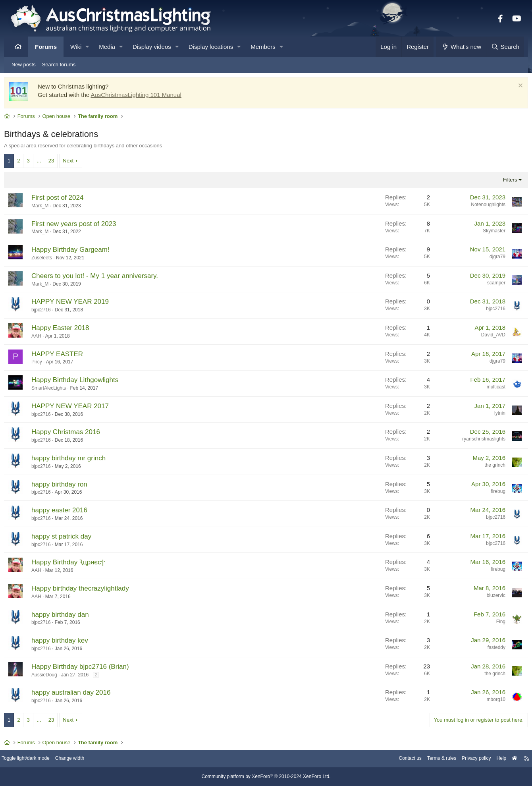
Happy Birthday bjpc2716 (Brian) (86, 669)
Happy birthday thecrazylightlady (86, 590)
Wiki (76, 47)
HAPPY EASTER (63, 356)
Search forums (59, 65)
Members (263, 47)
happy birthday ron (65, 486)
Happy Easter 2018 (66, 330)
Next (74, 163)
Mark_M (46, 208)
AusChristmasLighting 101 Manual (142, 97)
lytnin (494, 415)
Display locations (211, 47)
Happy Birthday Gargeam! (76, 252)
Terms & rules (426, 759)
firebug (492, 493)
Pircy (43, 364)
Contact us (392, 759)
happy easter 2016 (65, 512)
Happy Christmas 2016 (72, 434)
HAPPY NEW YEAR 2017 (76, 408)
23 (57, 163)
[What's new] (461, 47)
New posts (24, 65)
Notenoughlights (482, 207)
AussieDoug (50, 677)
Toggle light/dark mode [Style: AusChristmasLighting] (38, 759)
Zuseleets (48, 260)
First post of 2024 (63, 200)
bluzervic (490, 597)
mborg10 (490, 701)
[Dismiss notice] (514, 88)
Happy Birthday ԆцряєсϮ (74, 564)
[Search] (505, 47)
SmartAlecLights (55, 390)
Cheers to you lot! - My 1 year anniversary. (101, 278)
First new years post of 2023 (80, 226)
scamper (490, 285)
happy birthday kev (66, 642)
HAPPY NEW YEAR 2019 (76, 304)
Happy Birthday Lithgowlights (81, 382)
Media (107, 47)
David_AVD (487, 337)
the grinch (489, 467)
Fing (495, 624)
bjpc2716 (47, 312)
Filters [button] (504, 182)
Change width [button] (85, 759)
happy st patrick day (67, 538)
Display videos (152, 47)
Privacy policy (464, 759)
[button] (87, 47)
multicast (490, 389)
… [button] (45, 163)
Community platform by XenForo (266, 777)
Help (491, 759)
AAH (42, 338)
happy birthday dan (66, 617)
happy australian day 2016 (77, 694)
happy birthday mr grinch (74, 460)
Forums (46, 47)
